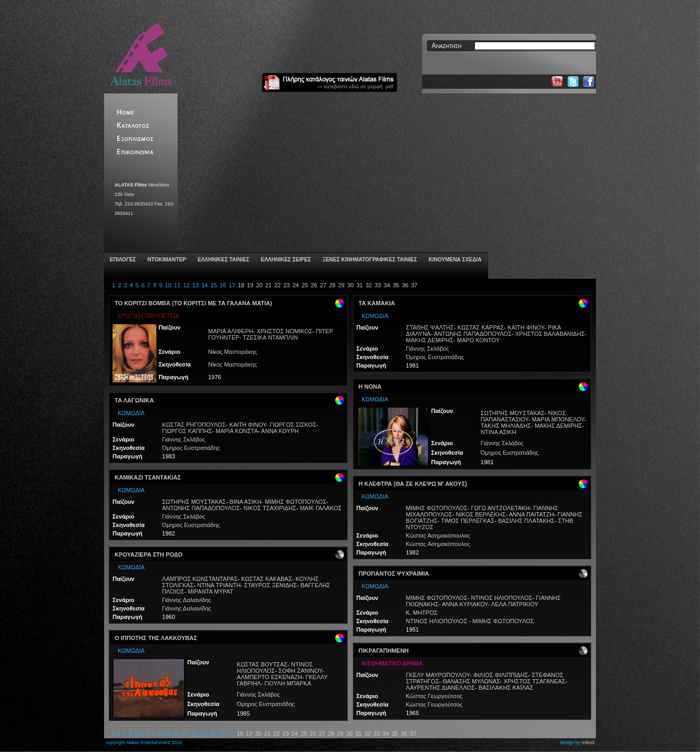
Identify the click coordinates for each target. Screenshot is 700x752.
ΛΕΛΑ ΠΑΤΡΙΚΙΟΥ (515, 604)
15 (213, 285)
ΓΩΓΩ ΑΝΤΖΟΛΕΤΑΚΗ (500, 508)
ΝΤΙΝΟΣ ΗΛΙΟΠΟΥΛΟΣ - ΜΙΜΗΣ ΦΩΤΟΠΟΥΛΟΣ (470, 621)
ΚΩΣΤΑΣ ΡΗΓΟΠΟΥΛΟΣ (194, 425)
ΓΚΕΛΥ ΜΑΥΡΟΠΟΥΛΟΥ (438, 675)
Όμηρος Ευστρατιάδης (191, 448)
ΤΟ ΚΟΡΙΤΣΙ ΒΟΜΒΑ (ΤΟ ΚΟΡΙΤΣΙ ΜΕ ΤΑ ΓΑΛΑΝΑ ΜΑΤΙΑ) (193, 303)
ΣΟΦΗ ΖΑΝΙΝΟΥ (300, 671)
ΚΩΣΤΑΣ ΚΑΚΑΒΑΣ (266, 579)
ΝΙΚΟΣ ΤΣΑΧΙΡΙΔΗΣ (270, 508)
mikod (588, 742)
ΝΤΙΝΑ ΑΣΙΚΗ (498, 432)
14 (204, 285)
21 (268, 285)
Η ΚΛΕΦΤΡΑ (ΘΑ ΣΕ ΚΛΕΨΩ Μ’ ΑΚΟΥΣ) (413, 484)
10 (168, 285)
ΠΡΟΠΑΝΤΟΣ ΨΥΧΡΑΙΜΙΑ (394, 574)
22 (277, 285)
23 (286, 285)
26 (314, 285)
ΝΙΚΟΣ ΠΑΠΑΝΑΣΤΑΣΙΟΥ (523, 416)
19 (250, 285)
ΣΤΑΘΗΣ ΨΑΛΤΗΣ (430, 327)
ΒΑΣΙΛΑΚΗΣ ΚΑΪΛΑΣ (506, 688)
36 (405, 285)
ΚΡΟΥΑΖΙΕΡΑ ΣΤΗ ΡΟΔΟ (149, 554)
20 (259, 285)
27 (323, 285)
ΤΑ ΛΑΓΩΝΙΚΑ (134, 400)
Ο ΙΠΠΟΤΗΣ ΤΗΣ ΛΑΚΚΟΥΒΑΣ (156, 638)
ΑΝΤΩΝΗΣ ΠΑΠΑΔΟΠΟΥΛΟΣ (201, 508)
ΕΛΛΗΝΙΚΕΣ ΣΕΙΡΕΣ (285, 260)
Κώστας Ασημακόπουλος (438, 535)
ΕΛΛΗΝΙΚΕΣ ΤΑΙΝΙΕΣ (223, 260)
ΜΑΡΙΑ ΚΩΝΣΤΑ (237, 431)
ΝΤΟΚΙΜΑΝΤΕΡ (166, 260)
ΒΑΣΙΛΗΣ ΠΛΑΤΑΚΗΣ (526, 521)
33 (378, 285)
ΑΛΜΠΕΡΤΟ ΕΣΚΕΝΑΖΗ (269, 677)
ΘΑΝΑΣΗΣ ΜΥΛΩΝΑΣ (472, 681)
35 (396, 285)
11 (177, 285)
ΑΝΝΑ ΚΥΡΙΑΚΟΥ (465, 604)
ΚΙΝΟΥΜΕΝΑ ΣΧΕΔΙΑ (454, 260)
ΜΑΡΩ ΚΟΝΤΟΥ (478, 340)
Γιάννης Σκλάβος (184, 439)
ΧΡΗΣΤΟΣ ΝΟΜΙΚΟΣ (284, 331)
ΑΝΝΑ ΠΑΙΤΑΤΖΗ (531, 514)
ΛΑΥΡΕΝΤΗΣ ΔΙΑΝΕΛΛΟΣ (440, 688)
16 (223, 285)
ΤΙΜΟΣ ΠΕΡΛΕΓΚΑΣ (468, 521)
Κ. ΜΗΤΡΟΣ (422, 613)
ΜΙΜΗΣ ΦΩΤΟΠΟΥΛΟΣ (295, 502)
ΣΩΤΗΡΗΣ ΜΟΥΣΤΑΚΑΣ (194, 502)
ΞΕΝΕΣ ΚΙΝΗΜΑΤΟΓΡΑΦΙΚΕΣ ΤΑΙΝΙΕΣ (369, 260)
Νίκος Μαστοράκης (232, 352)
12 (186, 285)
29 (341, 285)
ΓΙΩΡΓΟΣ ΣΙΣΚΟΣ (293, 425)
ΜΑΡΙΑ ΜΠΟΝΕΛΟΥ (558, 419)
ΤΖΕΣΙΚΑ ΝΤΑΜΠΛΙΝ (270, 337)
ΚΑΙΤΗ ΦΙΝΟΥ (248, 425)
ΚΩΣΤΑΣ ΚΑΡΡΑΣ (481, 327)
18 (241, 285)
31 (359, 285)
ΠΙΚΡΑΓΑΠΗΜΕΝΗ (384, 651)
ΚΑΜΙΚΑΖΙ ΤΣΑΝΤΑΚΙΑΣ (148, 477)
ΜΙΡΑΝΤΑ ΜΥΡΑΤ (211, 591)
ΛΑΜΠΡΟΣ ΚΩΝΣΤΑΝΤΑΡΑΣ (200, 579)
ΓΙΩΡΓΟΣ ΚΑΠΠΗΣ (187, 431)
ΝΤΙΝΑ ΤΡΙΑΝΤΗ (219, 585)
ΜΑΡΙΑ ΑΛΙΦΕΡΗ (231, 331)
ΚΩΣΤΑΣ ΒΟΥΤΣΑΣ (262, 664)
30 (350, 285)
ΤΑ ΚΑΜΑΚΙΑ (377, 303)
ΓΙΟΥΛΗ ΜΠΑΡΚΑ (288, 683)
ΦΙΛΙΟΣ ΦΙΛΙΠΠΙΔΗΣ (501, 675)
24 (296, 285)
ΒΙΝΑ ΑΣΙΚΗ (246, 502)
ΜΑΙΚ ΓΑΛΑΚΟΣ (320, 508)
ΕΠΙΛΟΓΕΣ (122, 260)
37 (414, 285)
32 (369, 285)
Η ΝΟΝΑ (370, 387)
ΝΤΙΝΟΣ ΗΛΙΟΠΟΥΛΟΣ (275, 668)
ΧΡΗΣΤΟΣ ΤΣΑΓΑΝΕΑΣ (534, 681)
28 (332, 285)
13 (195, 285)
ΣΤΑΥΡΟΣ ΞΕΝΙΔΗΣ (270, 585)
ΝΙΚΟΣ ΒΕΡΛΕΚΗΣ (481, 514)
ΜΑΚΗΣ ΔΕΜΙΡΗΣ (430, 340)
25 (305, 285)
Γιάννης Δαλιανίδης (187, 600)
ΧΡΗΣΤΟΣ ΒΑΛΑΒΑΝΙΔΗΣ (550, 334)
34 (387, 285)
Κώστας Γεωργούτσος (434, 696)
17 (232, 285)
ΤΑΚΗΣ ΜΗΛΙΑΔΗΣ (506, 426)
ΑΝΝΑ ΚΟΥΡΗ (280, 431)
